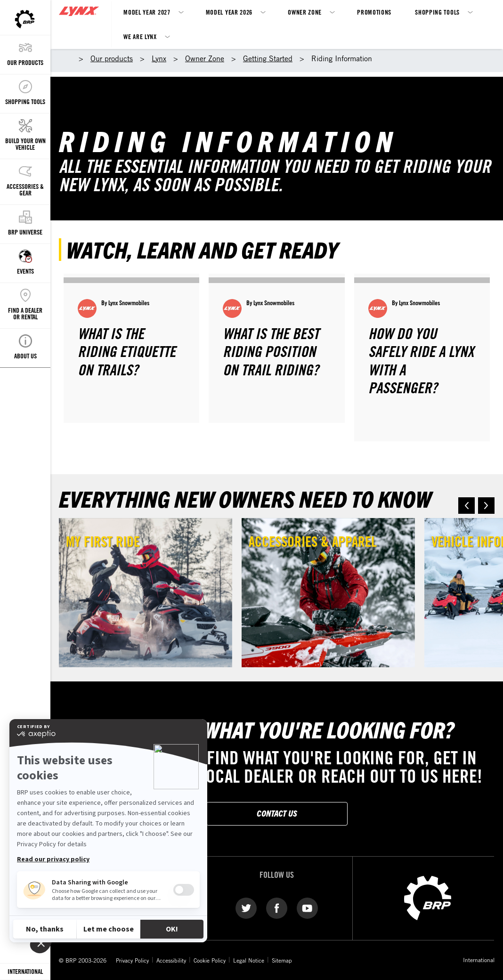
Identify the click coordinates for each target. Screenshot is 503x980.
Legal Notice (249, 960)
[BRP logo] (428, 897)
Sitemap (282, 960)
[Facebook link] (277, 907)
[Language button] (25, 972)
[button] (466, 506)
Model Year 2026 (229, 12)
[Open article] (131, 348)
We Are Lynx (140, 36)
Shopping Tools (437, 12)
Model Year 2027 (147, 12)
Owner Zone (305, 12)
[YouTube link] (307, 907)
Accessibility (171, 960)
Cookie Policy (210, 960)
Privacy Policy (132, 960)
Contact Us (277, 813)
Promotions (374, 12)
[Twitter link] (246, 907)
